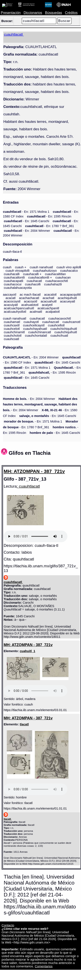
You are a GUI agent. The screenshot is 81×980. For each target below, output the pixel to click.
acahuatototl (30, 305)
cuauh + (21, 267)
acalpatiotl (53, 312)
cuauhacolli (33, 284)
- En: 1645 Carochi (26, 221)
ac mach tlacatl (30, 295)
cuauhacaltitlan (55, 274)
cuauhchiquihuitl (66, 332)
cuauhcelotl (12, 329)
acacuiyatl (11, 305)
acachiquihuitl (67, 298)
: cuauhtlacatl (28, 486)
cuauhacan (63, 277)
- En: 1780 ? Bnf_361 (50, 226)
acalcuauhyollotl (15, 312)
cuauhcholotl (13, 336)
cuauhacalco (69, 271)
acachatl (48, 298)
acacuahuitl (49, 301)
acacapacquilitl (70, 295)
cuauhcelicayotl (34, 325)
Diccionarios (33, 13)
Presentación (11, 13)
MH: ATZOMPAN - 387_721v (34, 471)
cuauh (7, 267)
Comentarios (44, 966)
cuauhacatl (34, 281)
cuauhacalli (12, 274)
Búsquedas (54, 13)
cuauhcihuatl (59, 336)
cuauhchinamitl (14, 332)
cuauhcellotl (56, 325)
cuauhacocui (13, 284)
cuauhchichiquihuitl (64, 329)
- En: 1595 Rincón (49, 216)
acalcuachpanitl (48, 308)
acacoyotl (30, 301)
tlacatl (24, 724)
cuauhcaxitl (12, 325)
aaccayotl (10, 295)
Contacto (8, 925)
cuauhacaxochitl (57, 281)
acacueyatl (67, 301)
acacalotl (50, 295)
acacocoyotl (12, 301)
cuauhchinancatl (40, 332)
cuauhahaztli (53, 284)
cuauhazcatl (51, 322)
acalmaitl (36, 312)
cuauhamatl (12, 322)
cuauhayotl (31, 322)
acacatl (11, 298)
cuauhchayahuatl (35, 329)
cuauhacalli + (32, 274)
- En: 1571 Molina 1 (26, 212)
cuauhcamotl (71, 322)
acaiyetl (47, 305)
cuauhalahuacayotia (18, 288)
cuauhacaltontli (14, 277)
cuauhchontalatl (36, 336)
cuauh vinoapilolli (17, 271)
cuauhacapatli (13, 281)
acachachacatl (29, 298)
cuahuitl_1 (28, 651)
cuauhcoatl (11, 339)
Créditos (71, 13)
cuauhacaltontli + (40, 277)
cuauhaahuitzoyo (45, 271)
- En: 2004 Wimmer (27, 231)
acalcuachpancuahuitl (19, 308)
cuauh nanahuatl (41, 267)
